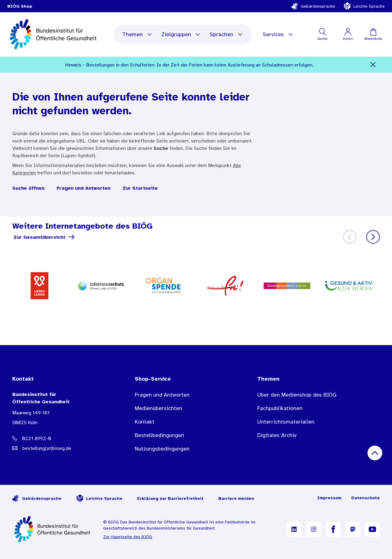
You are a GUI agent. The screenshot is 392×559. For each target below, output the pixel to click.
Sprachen (226, 34)
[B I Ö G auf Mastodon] (353, 529)
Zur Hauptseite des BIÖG (128, 537)
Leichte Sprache (364, 6)
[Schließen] (373, 65)
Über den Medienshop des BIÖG (297, 395)
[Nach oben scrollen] (375, 453)
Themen (137, 34)
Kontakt (145, 422)
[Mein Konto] (348, 34)
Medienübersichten (158, 408)
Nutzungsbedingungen (162, 449)
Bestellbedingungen (159, 435)
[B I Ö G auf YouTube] (372, 529)
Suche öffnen (28, 188)
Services (278, 34)
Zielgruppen (181, 34)
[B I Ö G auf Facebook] (333, 529)
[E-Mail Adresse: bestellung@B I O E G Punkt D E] (61, 448)
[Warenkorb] (373, 34)
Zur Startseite (140, 188)
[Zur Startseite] (53, 529)
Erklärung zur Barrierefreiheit (170, 498)
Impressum (329, 498)
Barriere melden (236, 498)
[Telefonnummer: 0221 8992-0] (61, 438)
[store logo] (54, 34)
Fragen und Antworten (83, 188)
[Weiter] (373, 237)
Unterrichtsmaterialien (286, 422)
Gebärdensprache (313, 6)
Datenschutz (366, 498)
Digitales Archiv (277, 435)
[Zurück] (350, 237)
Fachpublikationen (280, 408)
